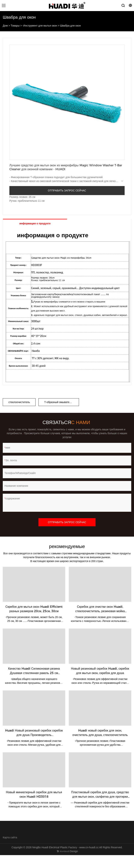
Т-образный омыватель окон (61, 402)
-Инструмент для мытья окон (40, 26)
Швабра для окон (70, 26)
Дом (5, 26)
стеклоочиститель (19, 402)
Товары (15, 26)
